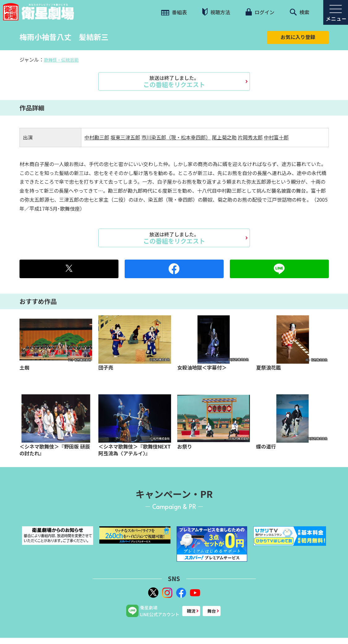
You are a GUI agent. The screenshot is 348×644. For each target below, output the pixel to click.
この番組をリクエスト (174, 81)
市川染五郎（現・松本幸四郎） (176, 137)
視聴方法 (216, 12)
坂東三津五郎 (125, 137)
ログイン (260, 12)
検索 (300, 12)
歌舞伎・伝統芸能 (61, 60)
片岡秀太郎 (250, 137)
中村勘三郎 (97, 137)
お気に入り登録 (298, 37)
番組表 (174, 12)
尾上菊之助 (224, 137)
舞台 (212, 611)
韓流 (191, 611)
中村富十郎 (276, 137)
